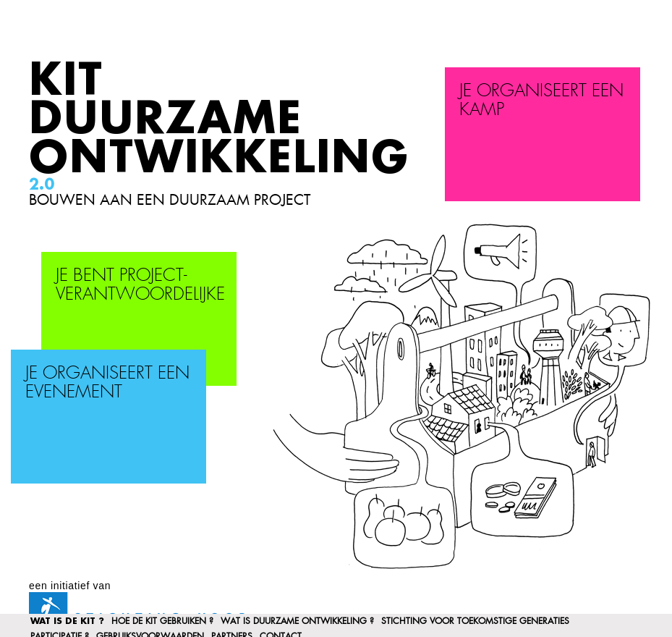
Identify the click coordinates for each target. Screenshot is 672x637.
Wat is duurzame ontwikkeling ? (297, 621)
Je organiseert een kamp (541, 101)
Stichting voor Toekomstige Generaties (475, 621)
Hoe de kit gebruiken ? (162, 621)
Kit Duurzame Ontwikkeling (219, 119)
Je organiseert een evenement (107, 383)
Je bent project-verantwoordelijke (140, 285)
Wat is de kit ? (67, 621)
